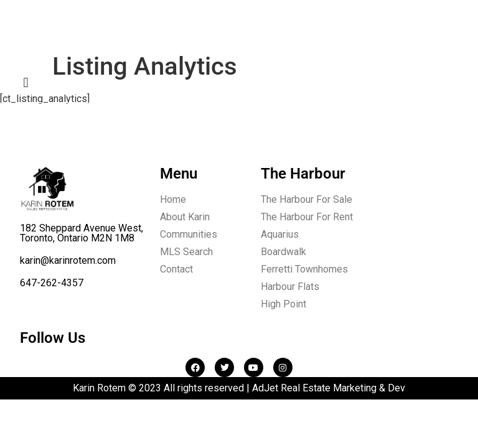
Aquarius (280, 234)
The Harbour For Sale (307, 199)
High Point (284, 304)
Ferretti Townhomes (304, 269)
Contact (176, 269)
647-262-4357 (52, 283)
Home (173, 199)
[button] (26, 82)
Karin (57, 35)
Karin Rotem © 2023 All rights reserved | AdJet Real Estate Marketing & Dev (239, 388)
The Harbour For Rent (307, 217)
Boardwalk (284, 252)
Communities (189, 234)
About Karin (185, 217)
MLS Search (186, 252)
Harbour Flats (290, 287)
